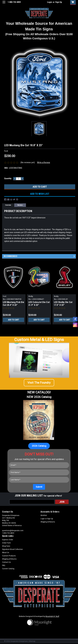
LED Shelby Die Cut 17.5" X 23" (63, 304)
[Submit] (39, 487)
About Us (6, 553)
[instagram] (75, 325)
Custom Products (9, 556)
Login (50, 2)
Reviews (20, 205)
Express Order (8, 540)
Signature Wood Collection (12, 549)
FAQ (4, 565)
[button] (39, 383)
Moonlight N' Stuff (52, 616)
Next (75, 256)
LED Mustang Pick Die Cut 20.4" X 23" (13, 304)
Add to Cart (14, 320)
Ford (4, 296)
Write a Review (44, 162)
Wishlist (44, 515)
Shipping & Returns (48, 522)
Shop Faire (6, 546)
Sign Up (59, 2)
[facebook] (75, 319)
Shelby (31, 296)
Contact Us (6, 562)
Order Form (6, 543)
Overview (8, 205)
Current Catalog (8, 569)
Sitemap (32, 641)
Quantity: (8, 178)
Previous (71, 256)
